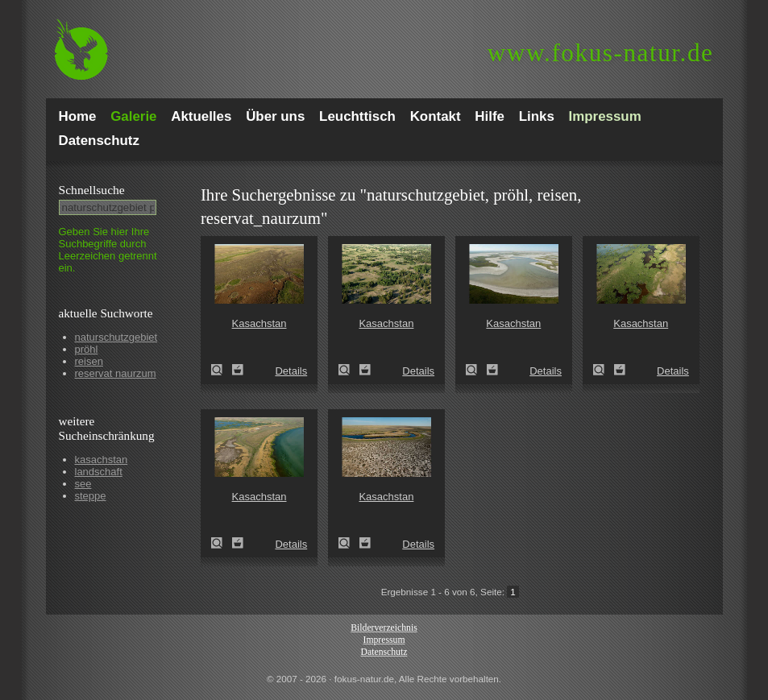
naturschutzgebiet (116, 337)
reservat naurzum (116, 373)
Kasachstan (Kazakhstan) (222, 370)
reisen (89, 361)
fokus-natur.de (601, 53)
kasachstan (102, 460)
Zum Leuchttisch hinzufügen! (238, 370)
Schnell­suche (92, 190)
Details (291, 371)
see (83, 484)
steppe (91, 496)
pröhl (87, 349)
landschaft (99, 472)
